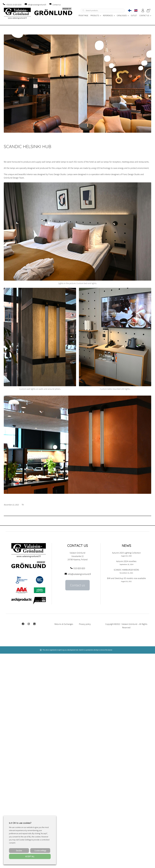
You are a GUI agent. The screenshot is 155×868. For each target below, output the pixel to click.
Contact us (57, 5)
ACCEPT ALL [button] (30, 856)
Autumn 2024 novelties (126, 561)
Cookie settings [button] (40, 851)
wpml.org (61, 650)
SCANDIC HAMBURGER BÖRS (126, 570)
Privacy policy (85, 624)
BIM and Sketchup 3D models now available (126, 578)
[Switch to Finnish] (130, 11)
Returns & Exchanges (64, 624)
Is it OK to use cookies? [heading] (20, 823)
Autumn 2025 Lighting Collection (126, 553)
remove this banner (106, 650)
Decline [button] (19, 851)
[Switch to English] (136, 11)
